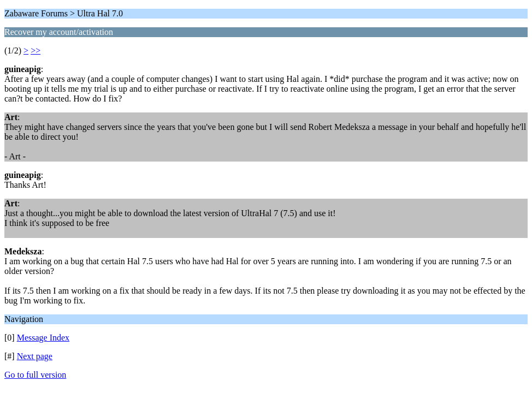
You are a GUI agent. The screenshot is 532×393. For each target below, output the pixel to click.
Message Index (43, 338)
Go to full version (35, 375)
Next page (35, 356)
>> (36, 50)
